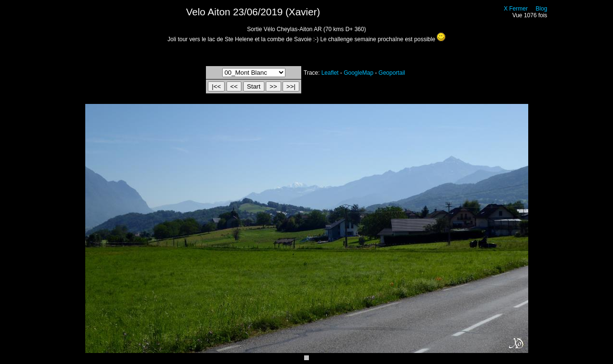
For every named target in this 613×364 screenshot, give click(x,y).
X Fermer (516, 9)
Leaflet (330, 73)
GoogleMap (359, 73)
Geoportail (392, 73)
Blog (542, 9)
